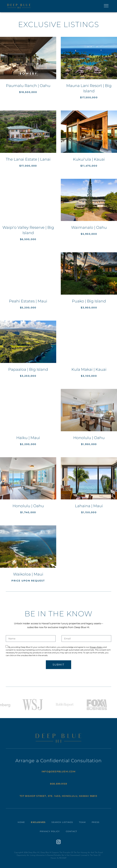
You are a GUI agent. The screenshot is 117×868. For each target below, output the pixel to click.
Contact (71, 831)
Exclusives (38, 822)
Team (82, 822)
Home (21, 822)
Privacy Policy (96, 647)
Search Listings (62, 822)
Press (96, 822)
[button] (106, 6)
